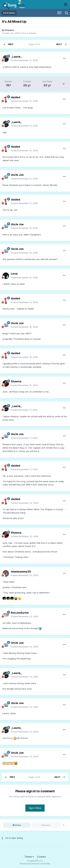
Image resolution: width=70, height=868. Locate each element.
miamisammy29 (21, 572)
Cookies (41, 857)
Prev (11, 44)
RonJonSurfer (20, 613)
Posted (24, 60)
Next (59, 44)
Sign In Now (35, 808)
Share (17, 825)
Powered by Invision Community (35, 864)
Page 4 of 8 (35, 44)
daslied (15, 97)
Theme (29, 857)
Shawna (9, 30)
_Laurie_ (16, 57)
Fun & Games (30, 33)
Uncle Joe (17, 175)
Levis (14, 274)
